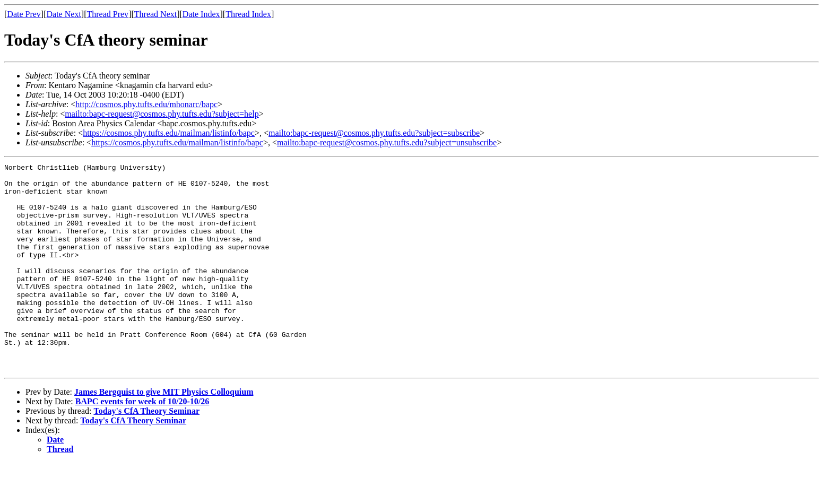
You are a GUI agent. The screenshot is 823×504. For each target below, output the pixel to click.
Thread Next (155, 14)
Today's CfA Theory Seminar (146, 452)
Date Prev (24, 14)
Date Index (201, 14)
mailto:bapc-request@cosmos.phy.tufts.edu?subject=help (162, 114)
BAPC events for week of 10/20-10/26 (142, 443)
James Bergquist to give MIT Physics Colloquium (164, 433)
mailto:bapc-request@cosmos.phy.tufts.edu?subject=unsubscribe (387, 142)
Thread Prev (107, 14)
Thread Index (248, 14)
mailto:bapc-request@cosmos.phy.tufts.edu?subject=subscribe (374, 133)
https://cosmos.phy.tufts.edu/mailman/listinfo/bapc (169, 133)
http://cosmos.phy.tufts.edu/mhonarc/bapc (146, 104)
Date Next (64, 14)
